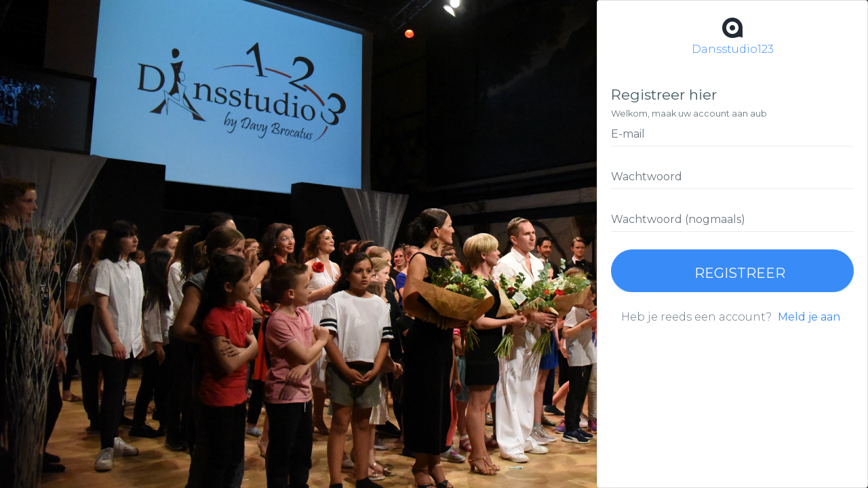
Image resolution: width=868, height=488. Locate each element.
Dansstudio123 (733, 35)
